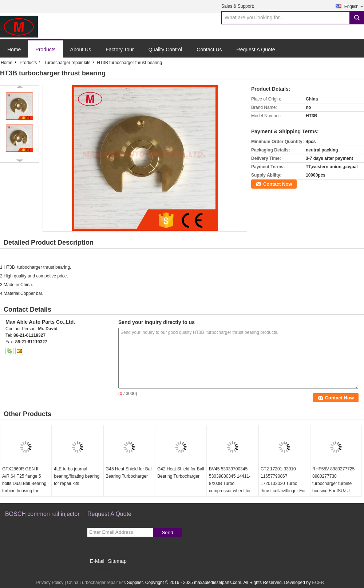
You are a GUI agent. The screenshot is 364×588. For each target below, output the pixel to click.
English (354, 6)
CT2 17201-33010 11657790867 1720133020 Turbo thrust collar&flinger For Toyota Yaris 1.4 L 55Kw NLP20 (284, 487)
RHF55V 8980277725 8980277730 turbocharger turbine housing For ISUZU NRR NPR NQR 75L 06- (336, 484)
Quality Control (165, 50)
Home (14, 50)
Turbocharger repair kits (67, 63)
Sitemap (117, 561)
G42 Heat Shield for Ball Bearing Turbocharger (181, 473)
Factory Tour (120, 50)
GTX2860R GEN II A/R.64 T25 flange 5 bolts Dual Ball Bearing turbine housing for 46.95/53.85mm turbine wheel (25, 487)
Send (167, 532)
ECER (318, 583)
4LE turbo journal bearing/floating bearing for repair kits (77, 476)
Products (45, 50)
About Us (81, 50)
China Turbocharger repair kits (96, 583)
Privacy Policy (50, 583)
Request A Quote (256, 50)
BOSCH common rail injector (42, 514)
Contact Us (209, 50)
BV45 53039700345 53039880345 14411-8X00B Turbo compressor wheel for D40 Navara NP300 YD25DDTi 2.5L (230, 487)
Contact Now (278, 184)
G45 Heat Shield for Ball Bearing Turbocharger (129, 473)
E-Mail (97, 561)
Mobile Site (100, 570)
